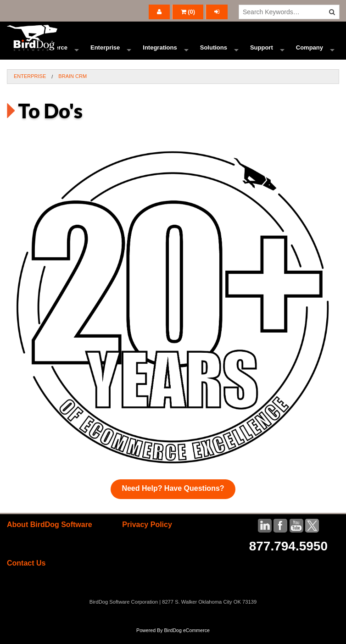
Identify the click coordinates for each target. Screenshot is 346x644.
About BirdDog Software (50, 535)
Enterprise (105, 53)
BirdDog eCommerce (187, 640)
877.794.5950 (288, 556)
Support (262, 53)
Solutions (214, 53)
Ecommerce (50, 53)
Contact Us (26, 573)
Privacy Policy (147, 535)
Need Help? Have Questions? (173, 498)
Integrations (160, 53)
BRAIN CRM (73, 86)
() (188, 12)
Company (310, 53)
